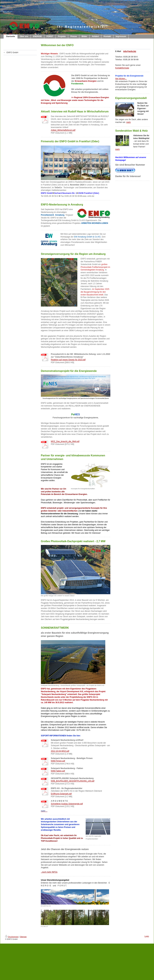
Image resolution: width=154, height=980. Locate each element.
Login (147, 936)
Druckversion (12, 937)
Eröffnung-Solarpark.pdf (61, 794)
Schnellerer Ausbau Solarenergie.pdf (67, 804)
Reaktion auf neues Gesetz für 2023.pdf (68, 360)
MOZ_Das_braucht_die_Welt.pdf (65, 441)
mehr (128, 122)
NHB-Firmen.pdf (58, 761)
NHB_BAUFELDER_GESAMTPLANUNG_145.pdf (73, 781)
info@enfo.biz (130, 51)
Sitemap (23, 937)
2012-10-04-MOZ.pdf (60, 751)
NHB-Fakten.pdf (58, 771)
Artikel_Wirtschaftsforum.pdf (63, 130)
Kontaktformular (122, 68)
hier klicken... (121, 79)
